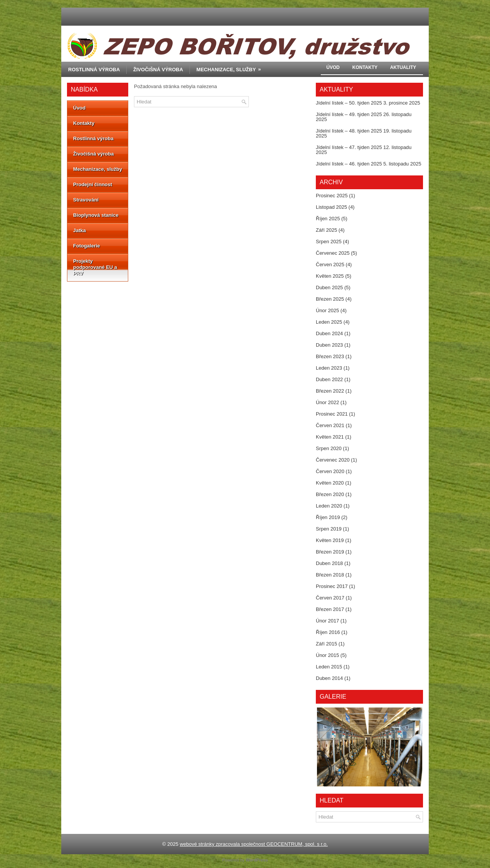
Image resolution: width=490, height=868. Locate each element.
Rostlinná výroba (94, 70)
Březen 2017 (330, 609)
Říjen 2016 (328, 632)
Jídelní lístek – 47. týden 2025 (349, 147)
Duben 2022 (329, 379)
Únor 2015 (327, 655)
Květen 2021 (330, 437)
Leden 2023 (329, 368)
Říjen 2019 (328, 517)
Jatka (79, 230)
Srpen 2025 (329, 242)
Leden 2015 (329, 667)
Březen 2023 (330, 356)
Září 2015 (327, 644)
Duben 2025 (329, 287)
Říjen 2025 (328, 219)
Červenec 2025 (333, 253)
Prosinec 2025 (332, 196)
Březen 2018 (330, 575)
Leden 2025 (329, 322)
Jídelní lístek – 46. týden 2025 (349, 164)
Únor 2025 (327, 310)
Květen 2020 (330, 483)
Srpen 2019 (329, 529)
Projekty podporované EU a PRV (95, 267)
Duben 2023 (329, 345)
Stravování (86, 200)
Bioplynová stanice (96, 215)
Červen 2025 (330, 264)
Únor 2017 (327, 621)
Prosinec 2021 (332, 414)
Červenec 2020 (333, 460)
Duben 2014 (329, 678)
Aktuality (403, 67)
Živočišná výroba (158, 70)
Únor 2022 (327, 402)
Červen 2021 (330, 425)
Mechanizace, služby (231, 67)
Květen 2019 (330, 540)
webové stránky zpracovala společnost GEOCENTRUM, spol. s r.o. (254, 844)
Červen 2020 (330, 471)
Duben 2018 (329, 563)
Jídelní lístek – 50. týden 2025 (349, 103)
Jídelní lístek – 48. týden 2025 (349, 131)
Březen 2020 (330, 494)
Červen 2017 (330, 598)
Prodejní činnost (93, 184)
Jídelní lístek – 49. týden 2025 (349, 114)
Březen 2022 (330, 391)
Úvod (333, 67)
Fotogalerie (87, 246)
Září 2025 (327, 230)
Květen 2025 (330, 276)
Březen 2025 (330, 299)
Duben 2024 (329, 333)
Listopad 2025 (332, 207)
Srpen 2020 (329, 448)
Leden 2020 (329, 506)
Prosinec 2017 (332, 586)
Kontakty (365, 67)
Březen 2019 (330, 552)
